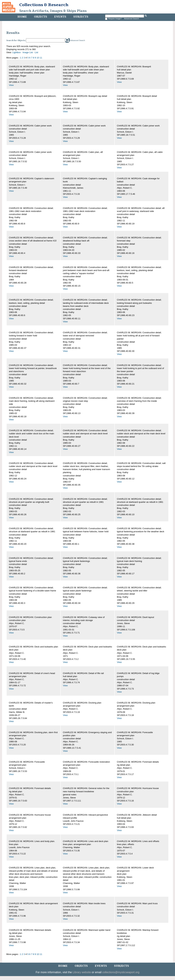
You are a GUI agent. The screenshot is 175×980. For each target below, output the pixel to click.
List (36, 52)
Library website (82, 972)
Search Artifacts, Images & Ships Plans (53, 11)
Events (60, 17)
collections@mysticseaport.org (121, 972)
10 (38, 58)
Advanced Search (132, 19)
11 (41, 58)
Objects (41, 17)
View (11, 85)
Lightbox (16, 52)
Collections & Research (44, 5)
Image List (28, 52)
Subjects (81, 17)
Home (22, 17)
